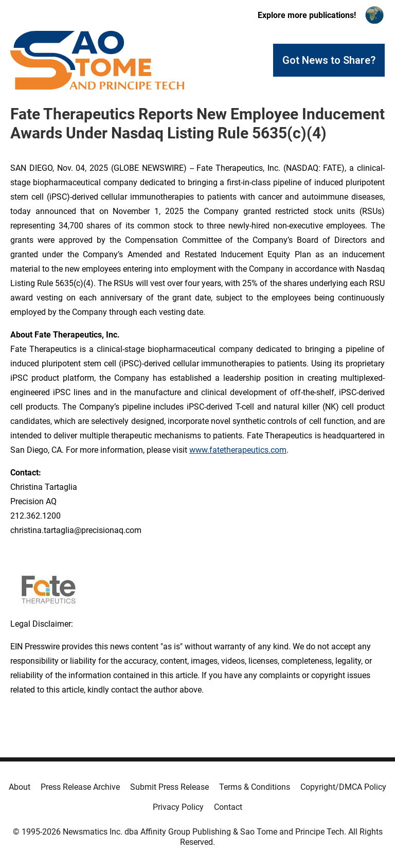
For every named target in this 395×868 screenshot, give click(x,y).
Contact (228, 807)
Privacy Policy (178, 807)
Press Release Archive (80, 787)
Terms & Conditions (255, 787)
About (20, 787)
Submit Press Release (169, 787)
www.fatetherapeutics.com (238, 450)
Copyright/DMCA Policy (343, 787)
